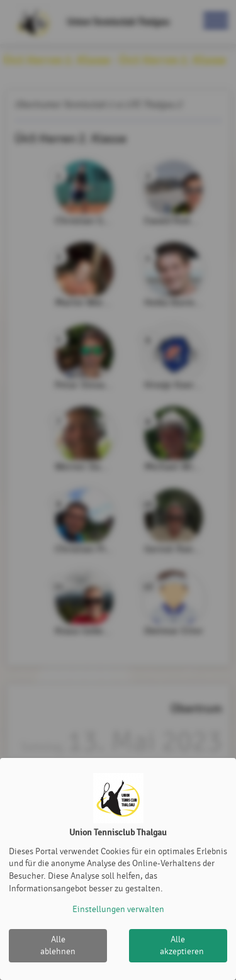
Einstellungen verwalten (118, 909)
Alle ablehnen (58, 946)
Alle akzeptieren (182, 946)
